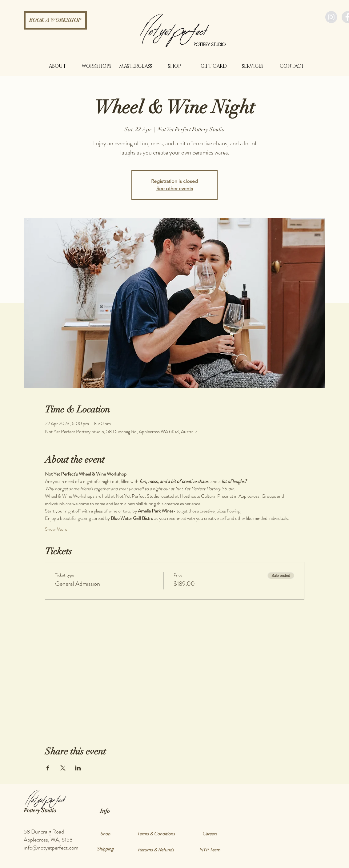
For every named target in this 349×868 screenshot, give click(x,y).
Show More (56, 529)
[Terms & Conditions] (156, 834)
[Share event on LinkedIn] (78, 768)
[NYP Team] (210, 850)
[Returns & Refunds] (156, 850)
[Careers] (210, 834)
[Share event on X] (63, 768)
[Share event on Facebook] (48, 768)
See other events (175, 189)
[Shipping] (105, 849)
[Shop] (105, 834)
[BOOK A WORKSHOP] (55, 20)
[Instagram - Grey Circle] (331, 17)
